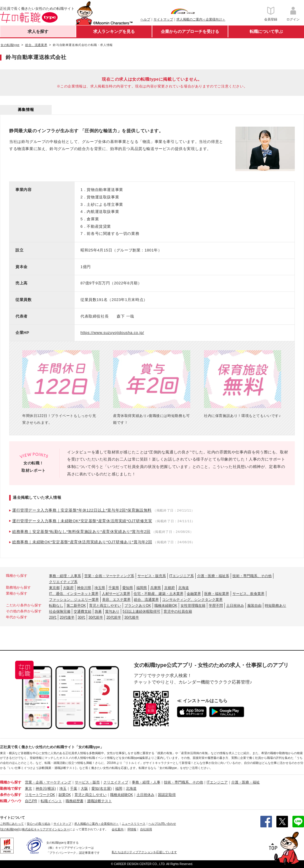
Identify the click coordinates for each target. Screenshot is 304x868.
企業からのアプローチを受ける (190, 31)
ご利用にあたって (12, 824)
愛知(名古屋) (102, 789)
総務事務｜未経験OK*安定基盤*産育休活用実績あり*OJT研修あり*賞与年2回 (82, 542)
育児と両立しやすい (105, 606)
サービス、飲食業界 (248, 594)
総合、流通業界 (146, 600)
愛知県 (128, 588)
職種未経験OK (166, 606)
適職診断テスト (99, 801)
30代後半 (132, 617)
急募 (98, 611)
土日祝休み (235, 606)
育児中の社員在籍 (178, 611)
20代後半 (67, 617)
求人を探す (38, 31)
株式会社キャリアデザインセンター (46, 829)
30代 (81, 617)
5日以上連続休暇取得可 (141, 611)
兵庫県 (156, 588)
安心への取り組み (39, 824)
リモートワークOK (40, 795)
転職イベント (51, 801)
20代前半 (114, 617)
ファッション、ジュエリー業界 (74, 600)
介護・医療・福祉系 (213, 576)
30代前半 (96, 617)
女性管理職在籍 (193, 606)
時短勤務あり (275, 606)
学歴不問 (216, 606)
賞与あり (112, 611)
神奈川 (41, 789)
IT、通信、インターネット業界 (74, 594)
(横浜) (51, 789)
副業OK (65, 795)
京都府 (170, 588)
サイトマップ (163, 19)
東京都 (54, 588)
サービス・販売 (87, 782)
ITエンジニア (217, 782)
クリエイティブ (116, 782)
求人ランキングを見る (114, 31)
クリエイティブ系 (63, 582)
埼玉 (63, 789)
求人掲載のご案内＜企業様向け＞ (201, 19)
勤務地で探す (11, 789)
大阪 (84, 789)
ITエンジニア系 (182, 576)
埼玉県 (100, 588)
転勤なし (56, 606)
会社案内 (118, 829)
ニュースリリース (134, 824)
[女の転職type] (9, 829)
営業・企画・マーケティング (48, 782)
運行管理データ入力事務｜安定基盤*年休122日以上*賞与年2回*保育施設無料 (82, 510)
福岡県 (142, 588)
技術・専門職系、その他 (252, 576)
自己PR (31, 801)
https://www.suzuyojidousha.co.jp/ (112, 333)
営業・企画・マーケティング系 (109, 576)
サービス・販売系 (152, 576)
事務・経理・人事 (146, 782)
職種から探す (11, 782)
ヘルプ (145, 19)
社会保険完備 (60, 611)
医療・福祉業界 (217, 594)
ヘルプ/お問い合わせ (162, 824)
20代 (53, 617)
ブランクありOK (138, 606)
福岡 (119, 789)
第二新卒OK (76, 606)
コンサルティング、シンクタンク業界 (192, 600)
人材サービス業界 (116, 594)
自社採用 (146, 829)
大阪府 (68, 588)
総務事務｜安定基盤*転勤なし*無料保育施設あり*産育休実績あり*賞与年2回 (81, 532)
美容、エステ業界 (116, 600)
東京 (28, 789)
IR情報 (132, 829)
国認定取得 (167, 795)
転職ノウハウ (11, 801)
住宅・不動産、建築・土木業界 (159, 594)
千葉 (74, 789)
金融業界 (194, 594)
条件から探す (11, 795)
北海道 (183, 588)
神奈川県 (84, 588)
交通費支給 (83, 611)
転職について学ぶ (266, 31)
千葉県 (114, 588)
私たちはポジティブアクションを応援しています (144, 852)
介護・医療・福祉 (246, 782)
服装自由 (254, 606)
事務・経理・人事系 (65, 576)
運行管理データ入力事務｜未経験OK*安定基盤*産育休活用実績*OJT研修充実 (82, 521)
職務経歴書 (75, 801)
